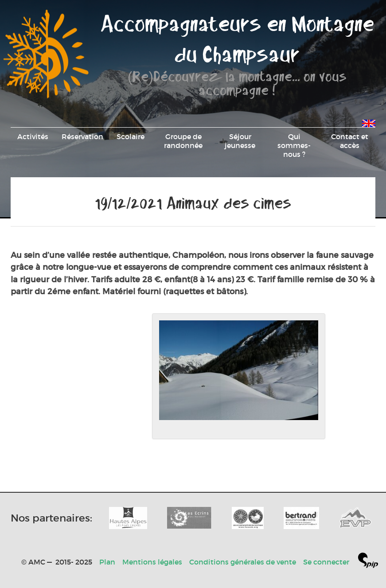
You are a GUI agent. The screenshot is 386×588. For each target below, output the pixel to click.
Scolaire (131, 136)
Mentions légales (152, 562)
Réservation (82, 136)
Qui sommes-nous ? (294, 145)
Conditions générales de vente (243, 562)
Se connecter (326, 562)
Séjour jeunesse (240, 141)
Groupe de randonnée (183, 141)
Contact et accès (350, 141)
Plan (107, 562)
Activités (33, 136)
